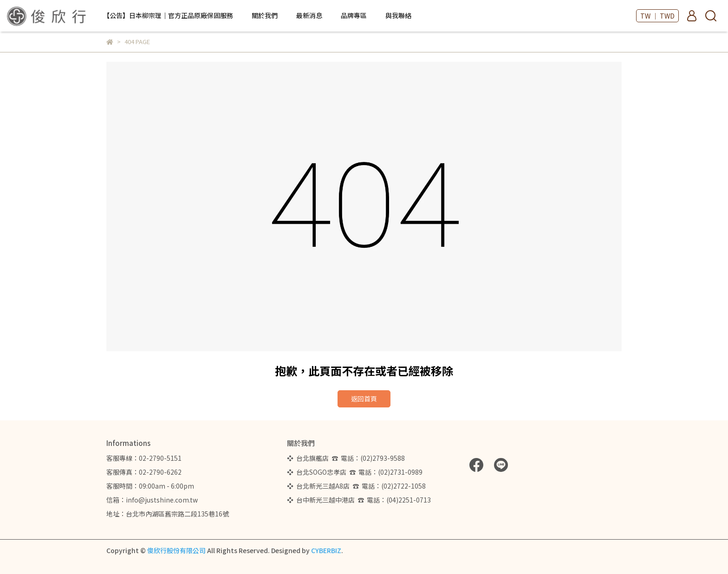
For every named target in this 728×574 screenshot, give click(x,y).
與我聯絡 (398, 15)
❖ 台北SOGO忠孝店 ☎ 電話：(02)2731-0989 (355, 472)
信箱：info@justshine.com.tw (152, 500)
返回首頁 (364, 399)
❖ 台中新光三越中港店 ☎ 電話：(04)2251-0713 (359, 500)
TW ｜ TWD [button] (657, 16)
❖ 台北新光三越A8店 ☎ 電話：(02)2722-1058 (356, 486)
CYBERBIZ (326, 550)
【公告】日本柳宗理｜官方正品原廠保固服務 (168, 15)
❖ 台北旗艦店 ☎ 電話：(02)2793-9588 (347, 458)
